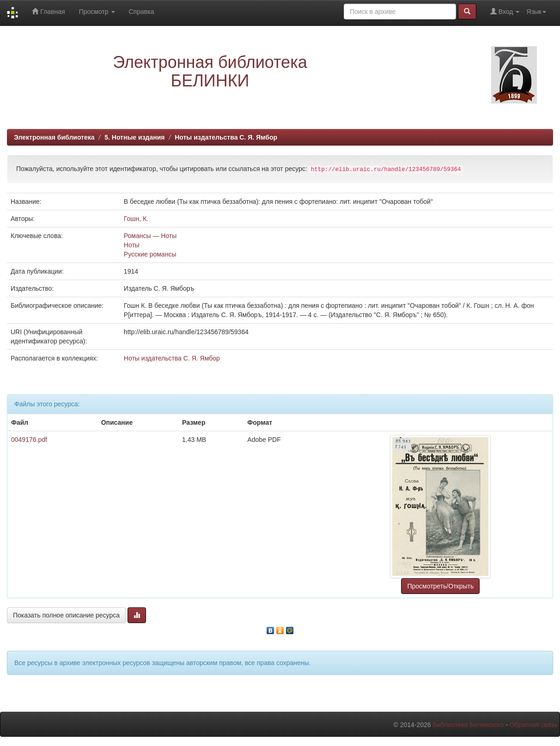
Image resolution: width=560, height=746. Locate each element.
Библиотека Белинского (468, 725)
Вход (505, 11)
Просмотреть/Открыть (440, 586)
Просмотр (97, 12)
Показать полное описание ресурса (66, 615)
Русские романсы (150, 254)
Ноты (132, 245)
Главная (48, 11)
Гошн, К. (136, 219)
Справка (142, 12)
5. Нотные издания (134, 137)
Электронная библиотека (54, 137)
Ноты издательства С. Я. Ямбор (226, 137)
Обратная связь (533, 725)
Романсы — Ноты (150, 236)
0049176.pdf (29, 440)
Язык (536, 12)
